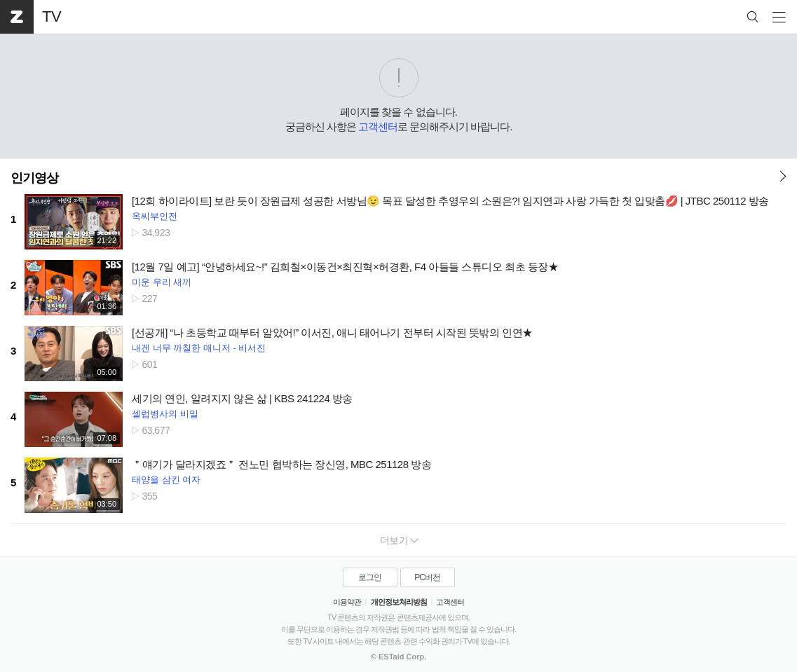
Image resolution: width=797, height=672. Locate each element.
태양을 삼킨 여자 (166, 480)
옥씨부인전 (155, 216)
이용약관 (347, 602)
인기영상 (34, 178)
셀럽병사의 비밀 (165, 414)
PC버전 (427, 577)
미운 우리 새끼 (162, 282)
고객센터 (378, 126)
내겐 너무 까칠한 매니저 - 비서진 (199, 348)
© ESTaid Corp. (398, 657)
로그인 (370, 577)
